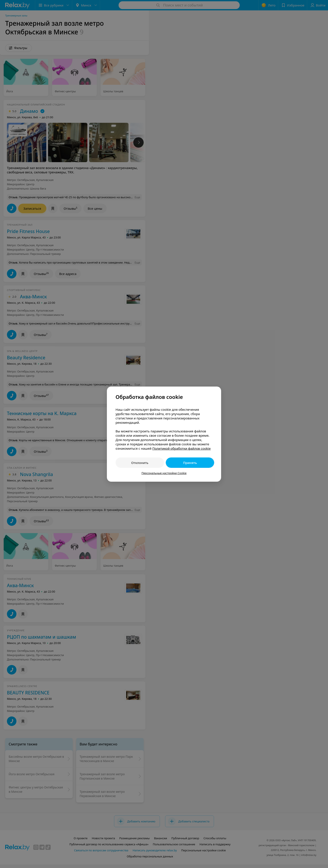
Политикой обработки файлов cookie (182, 448)
